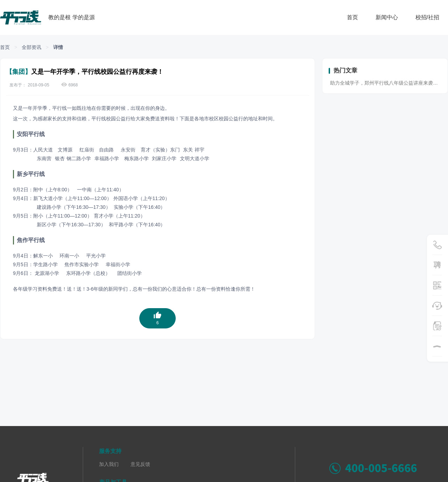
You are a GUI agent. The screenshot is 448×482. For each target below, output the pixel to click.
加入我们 (109, 464)
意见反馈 (140, 464)
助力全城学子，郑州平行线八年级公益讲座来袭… (384, 83)
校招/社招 (427, 17)
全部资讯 (31, 47)
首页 (352, 17)
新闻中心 (387, 17)
